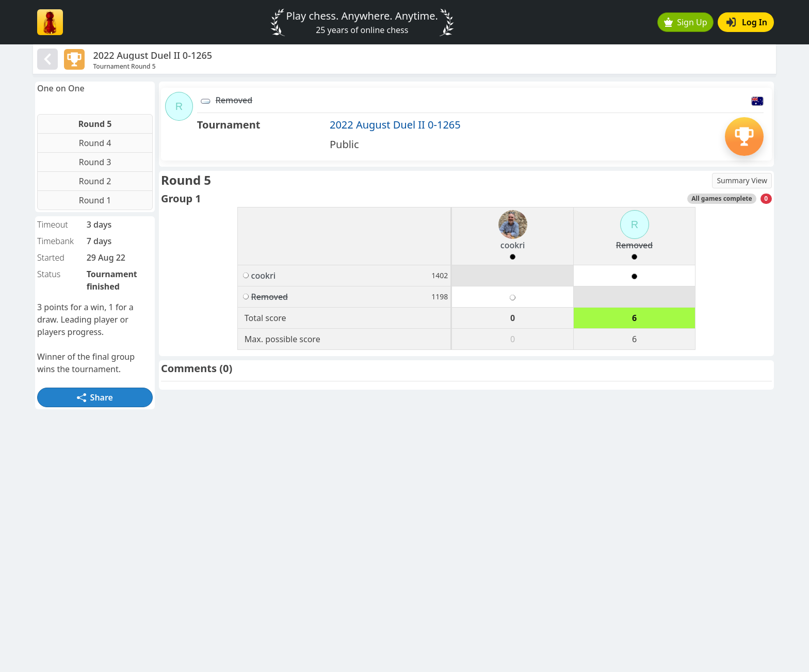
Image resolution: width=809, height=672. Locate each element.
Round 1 (95, 200)
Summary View (742, 180)
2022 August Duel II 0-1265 (395, 125)
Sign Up (686, 22)
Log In (747, 22)
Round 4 (95, 143)
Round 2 (95, 181)
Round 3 (95, 162)
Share (95, 397)
